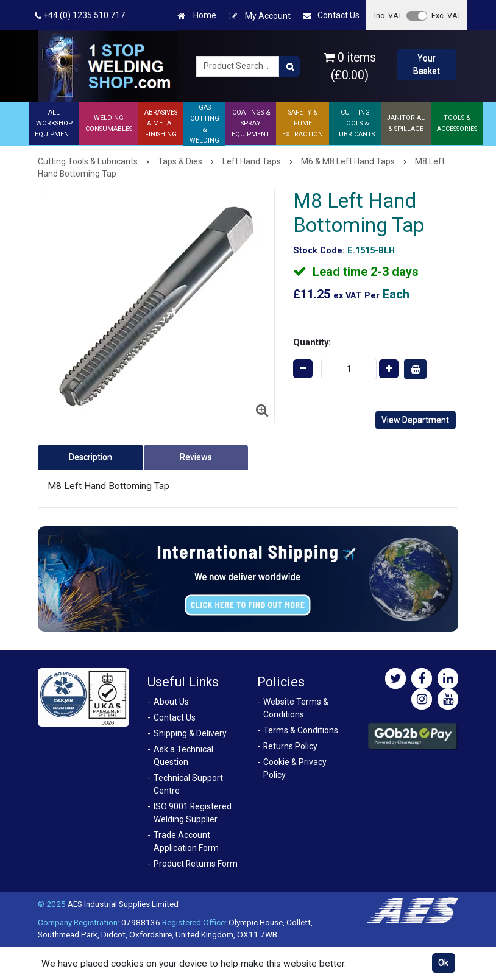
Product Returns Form (196, 864)
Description (90, 457)
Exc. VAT (446, 16)
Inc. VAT (388, 16)
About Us (171, 702)
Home (197, 16)
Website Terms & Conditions (296, 708)
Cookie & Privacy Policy (295, 768)
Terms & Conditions (301, 730)
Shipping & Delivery (190, 733)
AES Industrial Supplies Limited (123, 904)
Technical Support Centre (188, 784)
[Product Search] (289, 66)
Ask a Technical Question (183, 756)
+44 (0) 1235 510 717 (80, 16)
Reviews (196, 457)
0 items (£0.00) (350, 66)
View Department (415, 420)
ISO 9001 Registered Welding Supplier (193, 813)
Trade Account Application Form (186, 841)
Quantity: (312, 342)
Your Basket (427, 64)
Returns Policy (290, 746)
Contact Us (331, 16)
